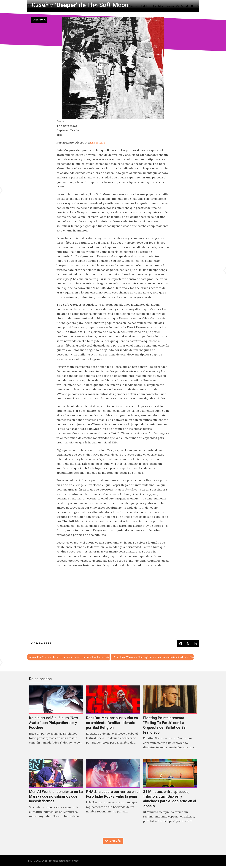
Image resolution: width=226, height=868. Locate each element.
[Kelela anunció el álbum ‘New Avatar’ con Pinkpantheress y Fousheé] (56, 722)
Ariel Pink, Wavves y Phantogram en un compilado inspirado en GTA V (154, 657)
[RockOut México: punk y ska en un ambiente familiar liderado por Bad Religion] (113, 722)
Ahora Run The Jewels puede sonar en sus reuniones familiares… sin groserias (70, 657)
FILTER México (40, 6)
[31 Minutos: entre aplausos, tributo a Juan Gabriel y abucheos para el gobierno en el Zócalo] (170, 795)
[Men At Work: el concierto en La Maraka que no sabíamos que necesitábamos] (56, 795)
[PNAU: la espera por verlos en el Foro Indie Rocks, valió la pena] (113, 795)
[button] (199, 6)
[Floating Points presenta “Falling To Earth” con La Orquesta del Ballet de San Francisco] (170, 722)
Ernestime (98, 142)
